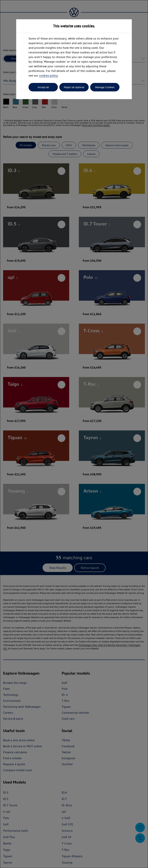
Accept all (43, 87)
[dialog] (74, 434)
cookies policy (48, 75)
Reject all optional (74, 87)
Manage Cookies (105, 87)
